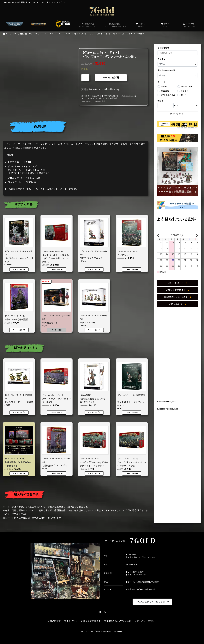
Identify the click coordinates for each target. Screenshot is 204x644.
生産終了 (114, 98)
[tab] (77, 128)
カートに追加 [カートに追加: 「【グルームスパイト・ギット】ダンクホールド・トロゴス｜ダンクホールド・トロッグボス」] (55, 269)
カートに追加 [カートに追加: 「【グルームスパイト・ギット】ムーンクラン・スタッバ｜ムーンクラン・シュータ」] (131, 473)
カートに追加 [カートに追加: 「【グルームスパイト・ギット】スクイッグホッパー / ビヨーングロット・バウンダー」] (93, 473)
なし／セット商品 (98, 101)
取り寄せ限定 (187, 86)
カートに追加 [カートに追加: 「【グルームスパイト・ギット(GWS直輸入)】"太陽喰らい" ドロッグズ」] (55, 473)
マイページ (189, 25)
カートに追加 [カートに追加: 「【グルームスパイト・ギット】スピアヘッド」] (131, 269)
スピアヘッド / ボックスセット (105, 96)
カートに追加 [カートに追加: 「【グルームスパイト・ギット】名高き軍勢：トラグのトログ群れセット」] (18, 473)
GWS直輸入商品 (87, 25)
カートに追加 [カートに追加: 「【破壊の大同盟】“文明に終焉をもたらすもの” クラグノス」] (93, 412)
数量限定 (165, 91)
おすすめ (185, 91)
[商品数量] (85, 78)
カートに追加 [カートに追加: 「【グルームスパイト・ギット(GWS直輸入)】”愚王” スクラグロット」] (93, 269)
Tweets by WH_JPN (166, 401)
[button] (177, 283)
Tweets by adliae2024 (167, 409)
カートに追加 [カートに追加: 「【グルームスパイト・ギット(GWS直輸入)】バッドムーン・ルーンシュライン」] (18, 269)
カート (165, 25)
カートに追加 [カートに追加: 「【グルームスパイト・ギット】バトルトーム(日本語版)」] (18, 330)
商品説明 (40, 127)
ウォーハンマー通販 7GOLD (94, 631)
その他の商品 (114, 25)
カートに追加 (109, 78)
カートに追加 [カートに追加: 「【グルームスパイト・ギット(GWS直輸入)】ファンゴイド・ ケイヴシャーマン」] (131, 412)
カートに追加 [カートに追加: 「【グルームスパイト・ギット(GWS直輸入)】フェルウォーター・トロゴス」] (18, 412)
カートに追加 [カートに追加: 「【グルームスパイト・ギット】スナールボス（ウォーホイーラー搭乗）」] (55, 412)
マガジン (141, 25)
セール (184, 95)
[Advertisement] (177, 354)
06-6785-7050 (132, 565)
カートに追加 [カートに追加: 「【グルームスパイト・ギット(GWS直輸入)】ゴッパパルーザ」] (93, 330)
